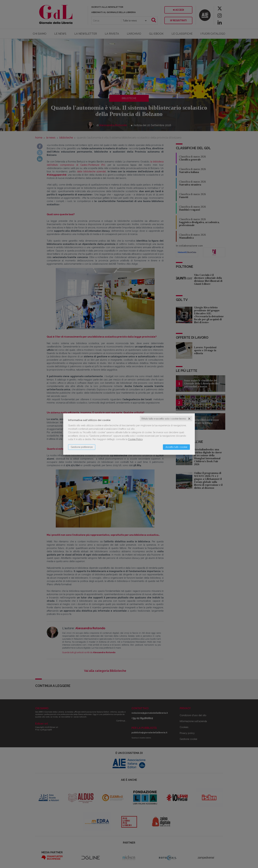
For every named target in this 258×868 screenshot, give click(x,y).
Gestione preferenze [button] (82, 447)
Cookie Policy (135, 439)
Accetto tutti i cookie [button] (176, 447)
